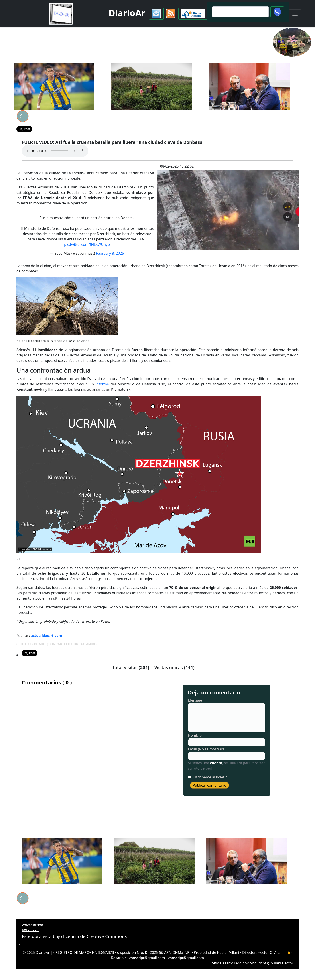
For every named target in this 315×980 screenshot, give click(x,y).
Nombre (195, 735)
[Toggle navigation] (295, 14)
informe (102, 384)
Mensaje (195, 700)
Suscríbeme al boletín (210, 777)
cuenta (216, 763)
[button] (156, 14)
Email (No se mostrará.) (207, 749)
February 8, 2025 (110, 253)
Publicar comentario (210, 785)
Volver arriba (32, 925)
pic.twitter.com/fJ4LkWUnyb (87, 244)
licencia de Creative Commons (95, 936)
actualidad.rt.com (46, 636)
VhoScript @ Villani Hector (272, 963)
